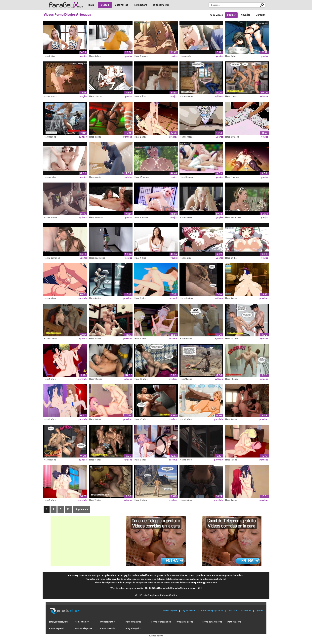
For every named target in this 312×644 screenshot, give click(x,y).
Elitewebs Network (59, 622)
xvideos (219, 96)
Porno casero (234, 622)
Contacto (232, 611)
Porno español (57, 628)
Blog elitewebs (133, 628)
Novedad (246, 15)
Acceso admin (156, 636)
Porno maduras (133, 622)
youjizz (83, 56)
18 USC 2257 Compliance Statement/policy (156, 595)
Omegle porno (107, 622)
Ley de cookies (189, 611)
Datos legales (170, 611)
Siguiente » (81, 509)
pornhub (128, 137)
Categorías (121, 5)
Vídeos (105, 5)
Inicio (91, 5)
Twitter (259, 611)
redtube (128, 177)
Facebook (246, 611)
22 (68, 509)
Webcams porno (185, 622)
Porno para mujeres (212, 622)
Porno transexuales (161, 622)
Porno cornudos (108, 628)
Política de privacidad (212, 611)
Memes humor (82, 622)
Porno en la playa (83, 628)
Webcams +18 (161, 5)
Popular (231, 15)
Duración (261, 15)
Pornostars (140, 5)
